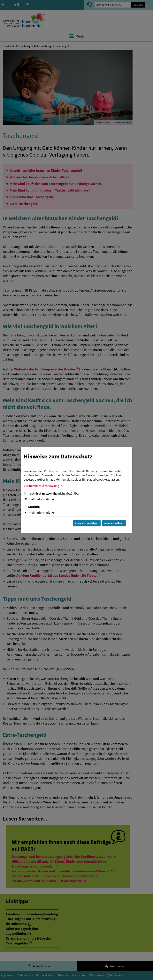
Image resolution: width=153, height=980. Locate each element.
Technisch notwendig (52, 493)
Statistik (32, 507)
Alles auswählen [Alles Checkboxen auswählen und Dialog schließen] (114, 523)
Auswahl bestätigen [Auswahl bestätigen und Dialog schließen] (87, 523)
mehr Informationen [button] (42, 499)
